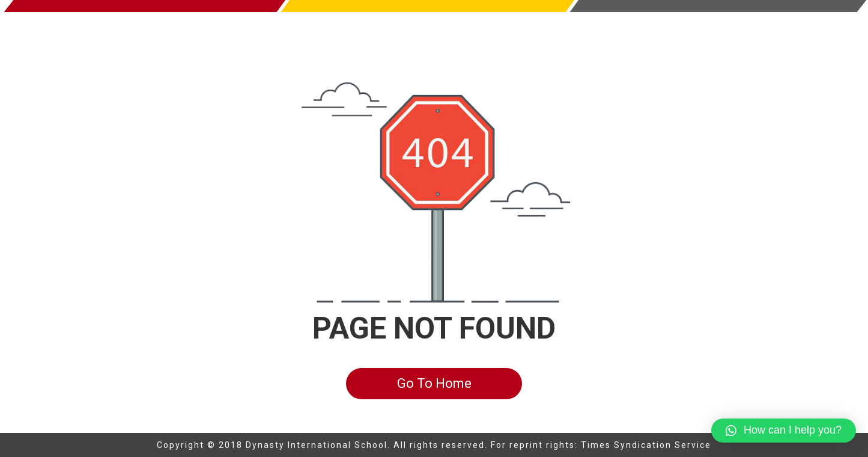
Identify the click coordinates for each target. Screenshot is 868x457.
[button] (784, 431)
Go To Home (434, 383)
